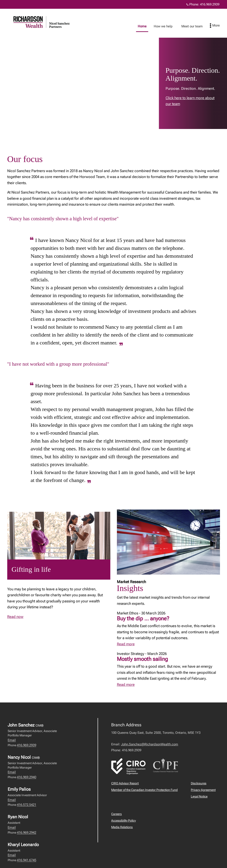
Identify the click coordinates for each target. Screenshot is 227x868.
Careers (116, 814)
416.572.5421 (27, 805)
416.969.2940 (27, 777)
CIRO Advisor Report (125, 783)
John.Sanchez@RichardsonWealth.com (150, 744)
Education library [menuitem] (195, 26)
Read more (126, 644)
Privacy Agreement (203, 790)
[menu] (219, 26)
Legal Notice (199, 796)
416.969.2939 (27, 745)
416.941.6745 (27, 860)
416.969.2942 (27, 833)
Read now (15, 617)
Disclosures (199, 783)
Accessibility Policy (123, 820)
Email (12, 740)
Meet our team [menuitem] (163, 26)
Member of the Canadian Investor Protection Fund (144, 790)
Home (113, 26)
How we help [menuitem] (134, 26)
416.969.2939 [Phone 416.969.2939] (210, 4)
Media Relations (122, 827)
